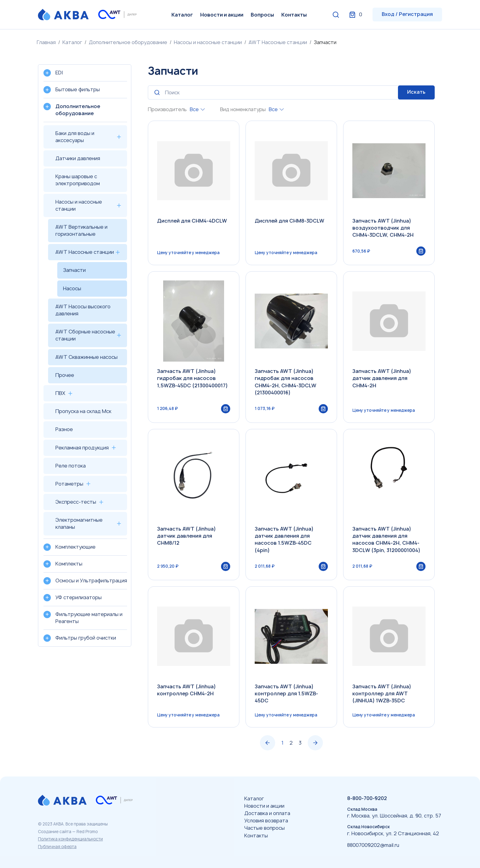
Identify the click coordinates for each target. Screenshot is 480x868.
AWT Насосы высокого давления (83, 310)
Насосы (72, 288)
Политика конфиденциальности (70, 839)
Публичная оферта (57, 847)
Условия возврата (266, 821)
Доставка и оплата (267, 813)
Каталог (182, 15)
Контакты (294, 15)
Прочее (65, 375)
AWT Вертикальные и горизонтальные (81, 230)
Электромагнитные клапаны (79, 523)
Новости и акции (222, 15)
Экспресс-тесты (76, 502)
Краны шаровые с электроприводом (78, 180)
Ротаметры (69, 484)
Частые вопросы (264, 828)
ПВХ (60, 393)
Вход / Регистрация (407, 14)
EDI (59, 73)
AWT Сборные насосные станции (85, 335)
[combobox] (197, 109)
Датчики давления (78, 158)
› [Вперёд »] (315, 744)
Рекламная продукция (82, 448)
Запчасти (74, 270)
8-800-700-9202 (367, 798)
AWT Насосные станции (278, 42)
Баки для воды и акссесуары (75, 137)
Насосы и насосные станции (208, 42)
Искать (416, 92)
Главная (46, 42)
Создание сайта (55, 832)
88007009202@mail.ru (373, 845)
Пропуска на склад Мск (83, 411)
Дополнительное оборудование (128, 42)
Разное (64, 429)
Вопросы (262, 15)
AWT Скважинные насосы (86, 357)
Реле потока (71, 466)
